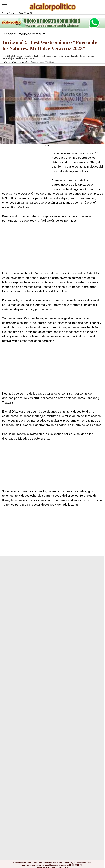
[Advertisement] (26, 171)
